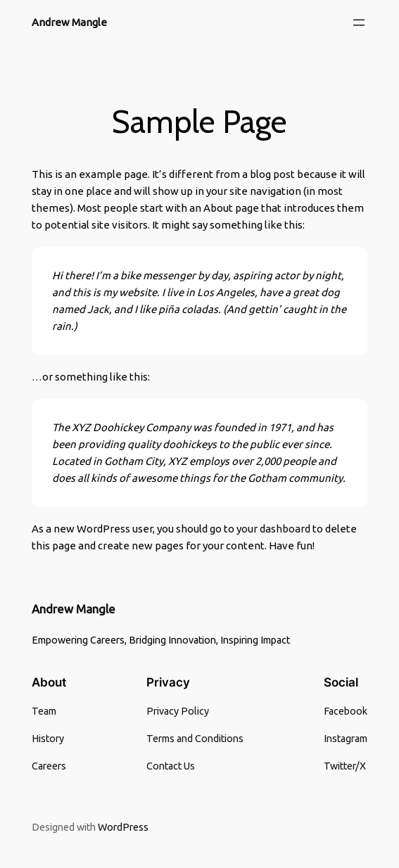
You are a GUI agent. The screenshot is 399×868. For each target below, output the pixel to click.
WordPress (123, 827)
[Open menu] (359, 23)
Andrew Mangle (69, 22)
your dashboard (273, 529)
